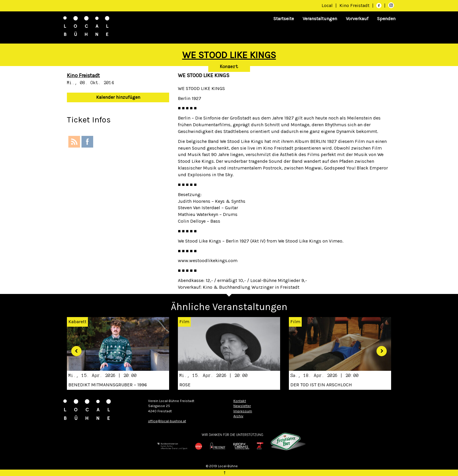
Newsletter (242, 406)
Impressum (243, 411)
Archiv (238, 416)
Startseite (284, 19)
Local (327, 5)
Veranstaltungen (320, 19)
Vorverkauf (357, 19)
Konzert (229, 67)
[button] (74, 349)
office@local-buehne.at (167, 421)
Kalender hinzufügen (118, 97)
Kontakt (240, 401)
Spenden (386, 19)
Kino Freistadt (355, 5)
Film (184, 322)
